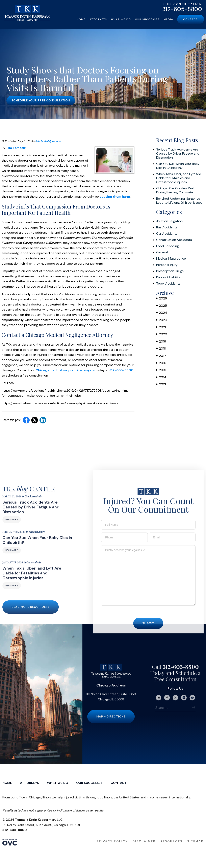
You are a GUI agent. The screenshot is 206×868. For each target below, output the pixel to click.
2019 (161, 341)
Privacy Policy (112, 848)
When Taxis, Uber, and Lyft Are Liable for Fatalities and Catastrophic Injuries (179, 178)
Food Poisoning (168, 246)
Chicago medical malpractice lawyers (65, 370)
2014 (161, 377)
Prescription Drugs (170, 271)
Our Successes (147, 19)
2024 (162, 313)
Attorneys (98, 19)
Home (81, 19)
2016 (161, 363)
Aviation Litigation (169, 221)
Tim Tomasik (16, 148)
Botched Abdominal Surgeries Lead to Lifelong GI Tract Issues (179, 201)
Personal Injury (167, 265)
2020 (162, 334)
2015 (161, 370)
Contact (191, 19)
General (162, 252)
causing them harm (115, 197)
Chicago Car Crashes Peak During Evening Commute (176, 190)
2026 (162, 298)
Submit (148, 630)
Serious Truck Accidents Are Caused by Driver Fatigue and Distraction (178, 154)
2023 (161, 320)
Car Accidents (167, 234)
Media (168, 19)
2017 (161, 356)
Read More (12, 527)
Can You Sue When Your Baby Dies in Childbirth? (178, 166)
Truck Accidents (168, 284)
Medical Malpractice (48, 141)
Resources (171, 848)
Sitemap (195, 848)
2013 (161, 384)
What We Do (121, 19)
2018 (161, 348)
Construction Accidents (174, 240)
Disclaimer (144, 848)
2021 (161, 327)
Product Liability (168, 277)
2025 (162, 306)
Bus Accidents (167, 227)
